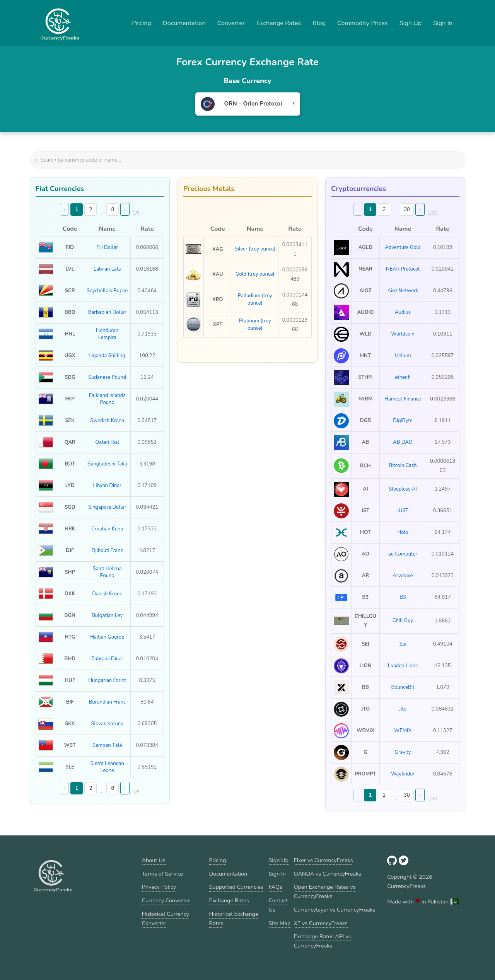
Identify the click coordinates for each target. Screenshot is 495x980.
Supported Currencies (236, 887)
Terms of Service (162, 874)
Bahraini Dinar (107, 659)
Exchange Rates (279, 23)
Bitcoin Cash (403, 465)
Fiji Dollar (107, 247)
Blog (319, 23)
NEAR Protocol (403, 269)
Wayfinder (403, 774)
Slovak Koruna (107, 724)
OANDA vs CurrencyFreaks (328, 874)
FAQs (276, 887)
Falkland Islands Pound (107, 399)
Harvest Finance (403, 399)
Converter (231, 23)
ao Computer (403, 554)
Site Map (280, 923)
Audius (403, 312)
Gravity (403, 752)
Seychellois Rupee (107, 291)
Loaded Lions (403, 666)
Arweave (403, 576)
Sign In (443, 23)
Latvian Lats (107, 269)
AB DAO (403, 442)
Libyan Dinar (107, 486)
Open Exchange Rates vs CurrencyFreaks (325, 891)
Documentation (184, 23)
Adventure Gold (403, 247)
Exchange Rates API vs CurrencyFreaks (323, 941)
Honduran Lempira (107, 334)
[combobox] (248, 104)
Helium (403, 356)
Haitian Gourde (107, 637)
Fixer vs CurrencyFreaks (323, 860)
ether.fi (403, 377)
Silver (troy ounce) (255, 249)
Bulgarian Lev (107, 615)
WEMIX (403, 731)
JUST (403, 511)
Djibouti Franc (107, 551)
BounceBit (403, 687)
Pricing (142, 23)
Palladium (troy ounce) (255, 299)
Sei (403, 644)
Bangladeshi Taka (107, 464)
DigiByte (403, 421)
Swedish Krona (107, 421)
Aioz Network (403, 291)
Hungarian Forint (107, 680)
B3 (403, 597)
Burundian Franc (107, 702)
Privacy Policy (159, 887)
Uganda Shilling (107, 356)
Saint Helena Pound (107, 572)
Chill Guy (403, 620)
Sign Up (411, 23)
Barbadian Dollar (107, 312)
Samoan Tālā (107, 745)
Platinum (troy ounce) (255, 324)
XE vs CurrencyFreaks (321, 923)
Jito (403, 709)
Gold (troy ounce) (255, 274)
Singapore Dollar (107, 507)
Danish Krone (107, 594)
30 (407, 210)
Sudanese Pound (107, 377)
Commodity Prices (362, 23)
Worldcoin (403, 334)
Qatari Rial (107, 442)
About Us (153, 860)
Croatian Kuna (107, 529)
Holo (403, 532)
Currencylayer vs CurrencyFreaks (335, 910)
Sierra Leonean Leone (107, 767)
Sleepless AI (403, 489)
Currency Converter (166, 900)
